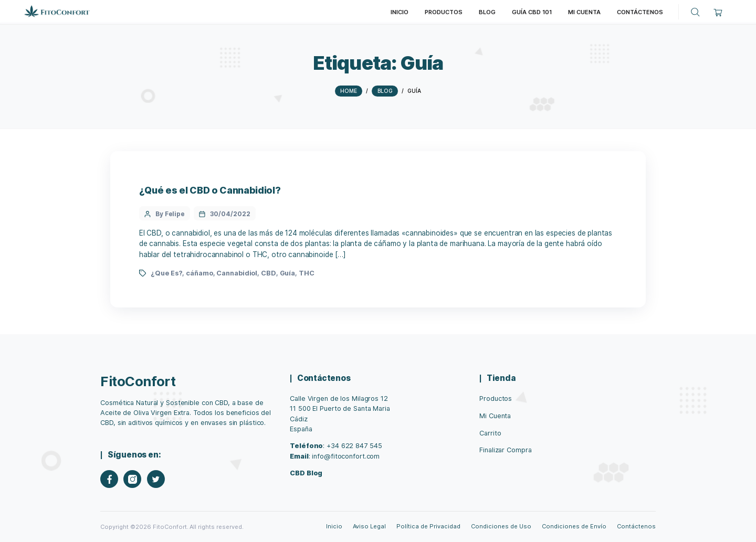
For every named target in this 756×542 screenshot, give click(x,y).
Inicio (334, 526)
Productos (496, 398)
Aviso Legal (369, 526)
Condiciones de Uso (501, 526)
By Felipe (170, 214)
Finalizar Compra (505, 450)
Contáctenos (636, 526)
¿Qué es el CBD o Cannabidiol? (210, 190)
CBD (269, 273)
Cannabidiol (237, 273)
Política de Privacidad (428, 526)
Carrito (490, 433)
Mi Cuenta (495, 416)
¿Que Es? (166, 273)
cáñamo (199, 273)
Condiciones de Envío (574, 526)
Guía (288, 273)
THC (307, 273)
